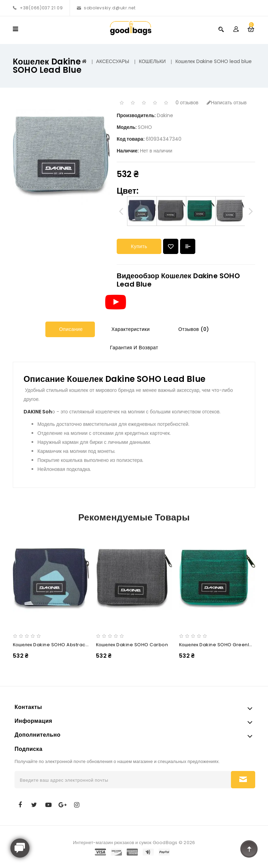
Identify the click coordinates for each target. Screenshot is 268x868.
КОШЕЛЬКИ (152, 61)
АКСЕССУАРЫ (113, 61)
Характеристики (130, 329)
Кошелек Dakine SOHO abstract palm (57, 645)
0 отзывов (187, 103)
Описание (70, 329)
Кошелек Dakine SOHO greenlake (219, 645)
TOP (249, 849)
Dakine (165, 115)
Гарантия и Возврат (133, 348)
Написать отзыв (227, 103)
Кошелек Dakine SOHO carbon (132, 645)
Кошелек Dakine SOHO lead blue (213, 61)
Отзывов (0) (193, 329)
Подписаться (243, 780)
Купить (139, 246)
